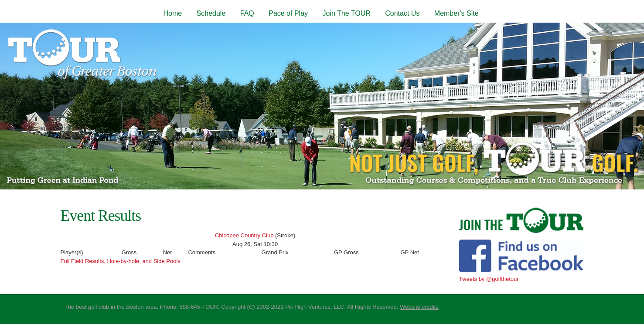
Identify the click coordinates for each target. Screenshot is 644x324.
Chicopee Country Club (244, 235)
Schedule (211, 13)
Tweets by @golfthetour (489, 279)
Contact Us (402, 13)
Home (172, 13)
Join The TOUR (346, 13)
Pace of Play (288, 13)
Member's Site (457, 13)
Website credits (419, 307)
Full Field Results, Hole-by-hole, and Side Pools (121, 261)
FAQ (247, 13)
